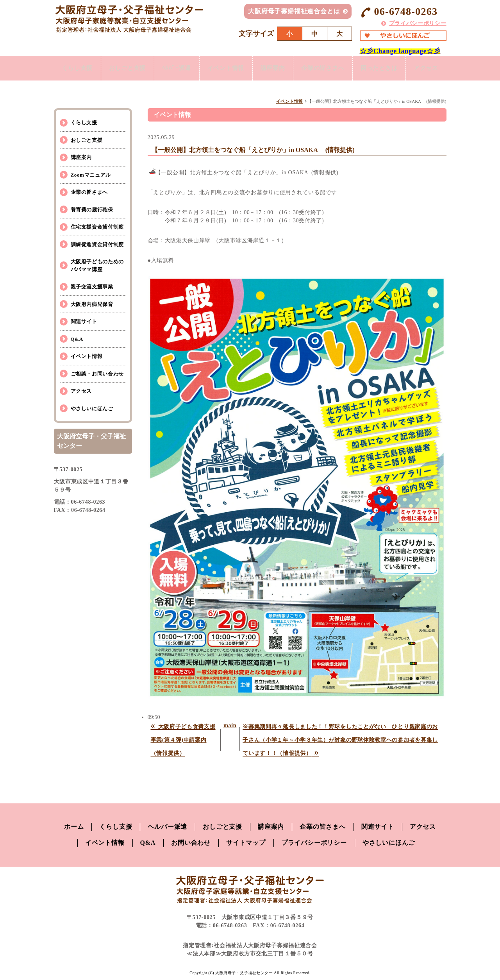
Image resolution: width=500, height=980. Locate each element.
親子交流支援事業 (92, 287)
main (230, 725)
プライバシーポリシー (418, 23)
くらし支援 (84, 122)
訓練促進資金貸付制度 (97, 244)
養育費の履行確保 (92, 210)
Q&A (77, 339)
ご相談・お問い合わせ (97, 374)
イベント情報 (290, 101)
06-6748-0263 (399, 12)
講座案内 (81, 157)
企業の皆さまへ (89, 192)
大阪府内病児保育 (92, 304)
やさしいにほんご (92, 409)
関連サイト (84, 321)
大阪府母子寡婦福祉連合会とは (294, 11)
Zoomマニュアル (91, 175)
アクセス (81, 391)
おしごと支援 (87, 140)
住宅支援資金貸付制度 (97, 227)
